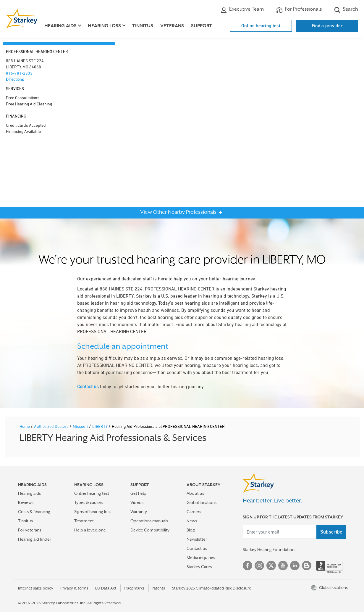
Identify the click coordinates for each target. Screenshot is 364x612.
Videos (137, 502)
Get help (138, 493)
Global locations (202, 502)
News (192, 521)
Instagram (259, 566)
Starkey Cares (199, 567)
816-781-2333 (19, 73)
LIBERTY (100, 426)
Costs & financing (34, 512)
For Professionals (299, 10)
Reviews (26, 502)
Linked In (295, 566)
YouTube (283, 566)
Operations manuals (149, 521)
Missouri (81, 426)
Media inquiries (201, 558)
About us (195, 493)
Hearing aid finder (35, 539)
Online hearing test (261, 26)
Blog (191, 530)
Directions (15, 79)
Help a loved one (90, 530)
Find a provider (327, 26)
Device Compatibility (150, 530)
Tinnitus (143, 26)
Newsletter (197, 539)
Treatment (84, 521)
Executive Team (242, 10)
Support (202, 26)
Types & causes (88, 502)
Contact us (88, 386)
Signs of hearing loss (93, 512)
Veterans (172, 26)
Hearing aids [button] (60, 26)
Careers (194, 512)
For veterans (30, 530)
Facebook (247, 566)
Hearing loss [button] (104, 26)
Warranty (139, 512)
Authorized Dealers (52, 426)
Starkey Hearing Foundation (269, 550)
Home (25, 426)
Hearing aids (29, 493)
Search (346, 10)
